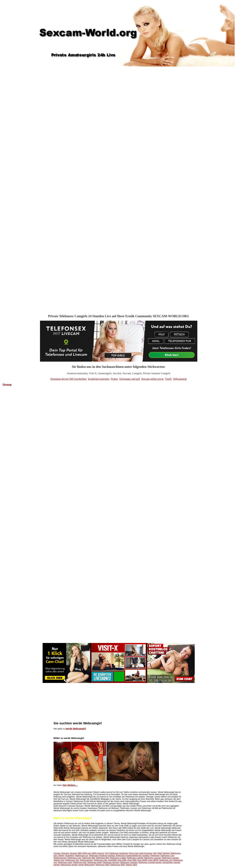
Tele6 (160, 853)
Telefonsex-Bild (102, 858)
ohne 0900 (122, 860)
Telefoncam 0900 (117, 865)
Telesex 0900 (131, 865)
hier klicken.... (70, 785)
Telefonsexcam (60, 858)
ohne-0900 (132, 860)
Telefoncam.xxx (82, 856)
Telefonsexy (176, 853)
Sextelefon (70, 856)
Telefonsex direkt (94, 862)
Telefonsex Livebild (118, 858)
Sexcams (65, 853)
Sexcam (74, 853)
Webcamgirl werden (69, 865)
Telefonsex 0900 (102, 865)
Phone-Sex (134, 853)
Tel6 (155, 853)
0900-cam (87, 853)
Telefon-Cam (59, 860)
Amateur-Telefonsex (151, 856)
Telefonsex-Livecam (170, 858)
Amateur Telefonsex (116, 856)
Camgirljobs (168, 862)
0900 (80, 853)
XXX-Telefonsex (112, 853)
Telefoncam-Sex (100, 860)
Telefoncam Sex (72, 860)
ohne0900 (112, 860)
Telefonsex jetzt (80, 862)
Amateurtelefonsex (134, 856)
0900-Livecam (98, 853)
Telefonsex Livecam (152, 858)
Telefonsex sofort (65, 862)
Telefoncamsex (86, 860)
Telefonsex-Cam (74, 858)
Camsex (57, 853)
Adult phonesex (146, 853)
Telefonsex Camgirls (129, 862)
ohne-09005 (153, 860)
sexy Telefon (59, 856)
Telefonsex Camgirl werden (150, 862)
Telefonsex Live (166, 860)
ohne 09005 (142, 860)
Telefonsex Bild (89, 858)
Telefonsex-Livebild (135, 858)
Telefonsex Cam (167, 856)
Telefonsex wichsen (111, 862)
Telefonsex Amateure (98, 856)
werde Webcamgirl (76, 729)
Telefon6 (166, 853)
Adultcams (124, 853)
